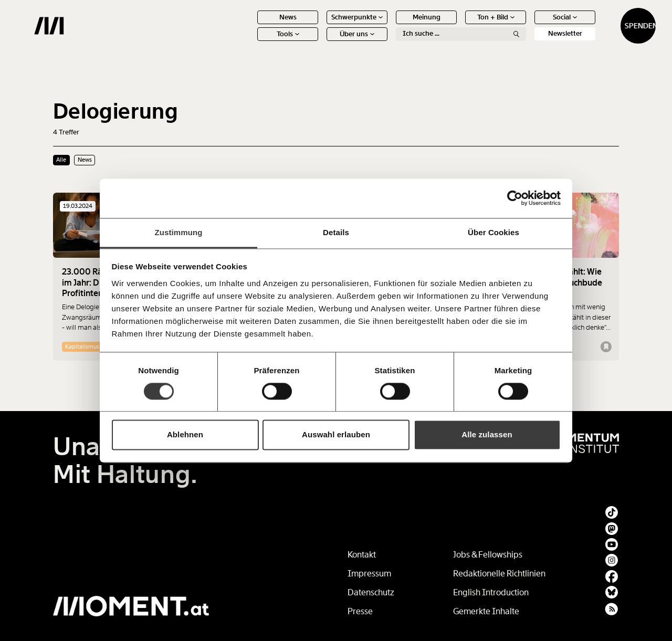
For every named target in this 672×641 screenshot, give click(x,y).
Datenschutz (371, 592)
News (251, 25)
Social (528, 25)
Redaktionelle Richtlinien (499, 574)
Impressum (369, 574)
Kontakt (362, 555)
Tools (251, 42)
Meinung (390, 25)
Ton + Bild (459, 25)
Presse (360, 611)
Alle (61, 160)
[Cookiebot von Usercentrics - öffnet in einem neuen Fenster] (515, 198)
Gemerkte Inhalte (486, 611)
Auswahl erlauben (336, 435)
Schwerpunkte (320, 25)
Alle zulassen (487, 435)
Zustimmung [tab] (179, 232)
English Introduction (491, 592)
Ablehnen (185, 435)
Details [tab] (336, 232)
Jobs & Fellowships (488, 555)
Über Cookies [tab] (493, 232)
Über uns (320, 42)
